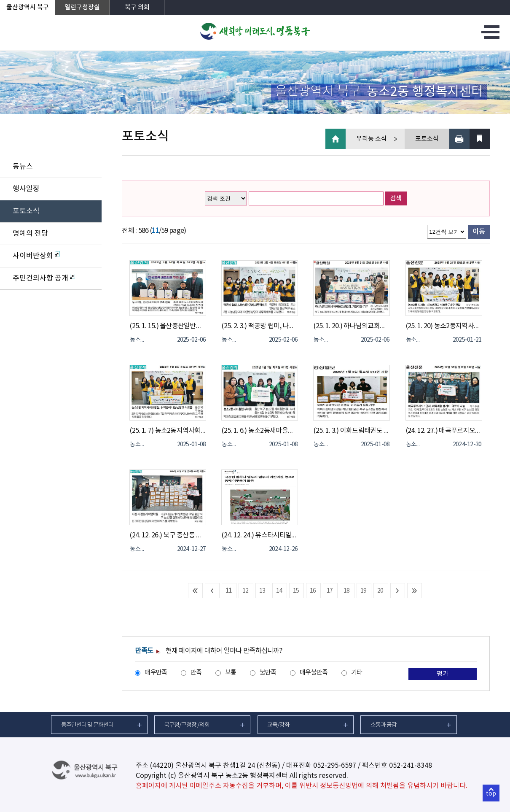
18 (347, 591)
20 (380, 591)
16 (313, 591)
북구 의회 (137, 7)
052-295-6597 (335, 766)
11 (229, 591)
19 (364, 591)
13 (262, 591)
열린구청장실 (82, 7)
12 (246, 591)
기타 (357, 673)
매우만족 (156, 673)
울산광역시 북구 (28, 7)
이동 (479, 232)
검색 (396, 198)
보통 (231, 673)
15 (296, 591)
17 (330, 591)
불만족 (268, 673)
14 (279, 591)
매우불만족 (314, 673)
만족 (196, 673)
